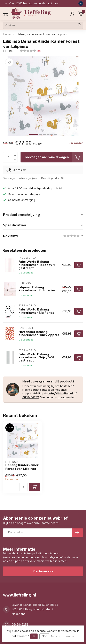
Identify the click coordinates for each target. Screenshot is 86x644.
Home (7, 34)
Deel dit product (52, 178)
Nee (44, 636)
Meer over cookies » (63, 636)
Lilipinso (9, 51)
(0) (39, 51)
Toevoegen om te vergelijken (20, 178)
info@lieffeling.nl (61, 393)
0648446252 (31, 397)
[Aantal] (24, 487)
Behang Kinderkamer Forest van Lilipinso (42, 34)
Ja (34, 636)
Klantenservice (43, 571)
